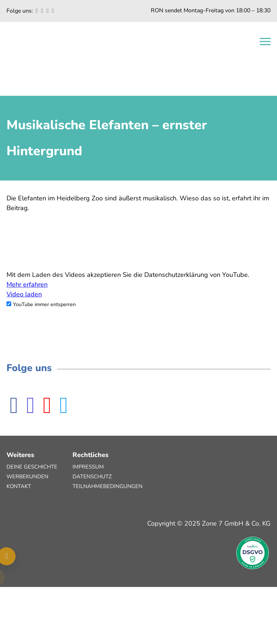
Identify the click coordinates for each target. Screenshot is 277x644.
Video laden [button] (24, 294)
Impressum (88, 467)
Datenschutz (92, 477)
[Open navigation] (265, 42)
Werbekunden (27, 477)
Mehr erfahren (27, 284)
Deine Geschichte (32, 467)
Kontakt (19, 486)
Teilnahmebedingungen (107, 486)
